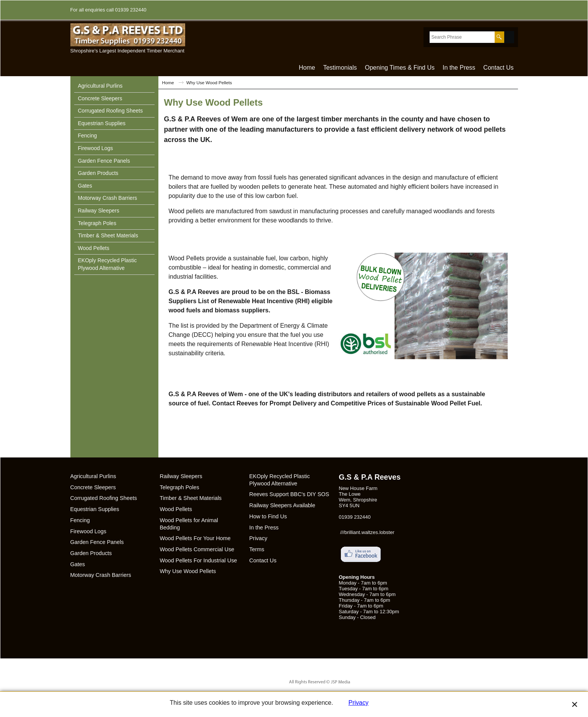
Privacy (358, 703)
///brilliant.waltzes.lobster (367, 532)
